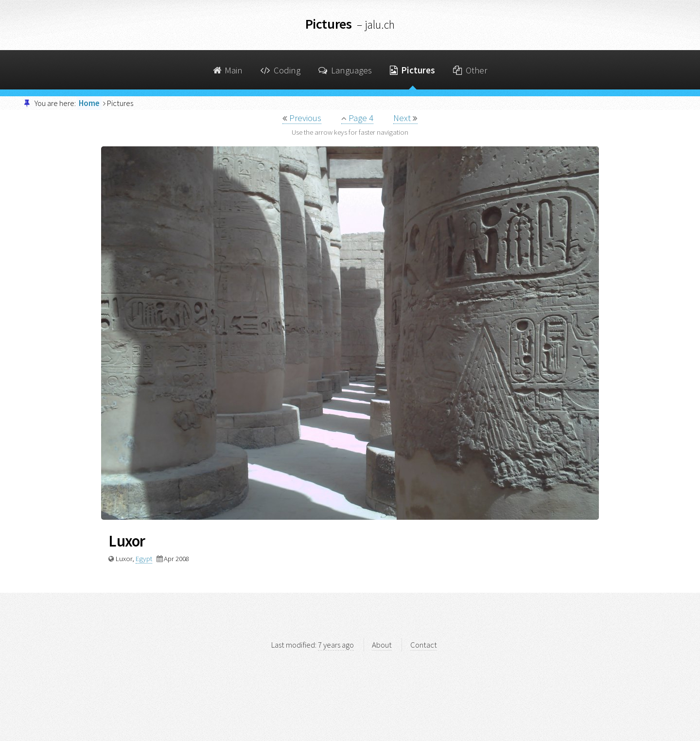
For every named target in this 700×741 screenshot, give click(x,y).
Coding (280, 70)
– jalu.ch (376, 25)
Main (228, 70)
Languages (345, 70)
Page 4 (357, 118)
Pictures (412, 70)
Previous (302, 118)
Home (89, 103)
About (382, 645)
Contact (424, 645)
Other (470, 70)
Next (405, 118)
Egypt (144, 558)
